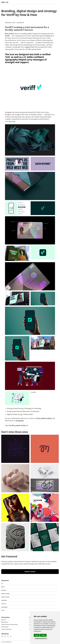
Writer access (5, 627)
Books (3, 587)
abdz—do (5, 2)
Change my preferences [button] (41, 638)
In (5, 636)
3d (2, 583)
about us (4, 620)
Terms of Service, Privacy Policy (9, 624)
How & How (10, 34)
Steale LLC (9, 642)
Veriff (7, 36)
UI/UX (3, 610)
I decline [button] (43, 635)
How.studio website (44, 418)
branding (12, 425)
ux (27, 425)
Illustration (4, 600)
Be (2, 636)
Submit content (30, 572)
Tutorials (4, 604)
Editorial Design (5, 594)
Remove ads (4, 622)
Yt (8, 636)
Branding (4, 590)
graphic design (21, 425)
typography (4, 607)
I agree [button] (37, 635)
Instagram (20, 421)
